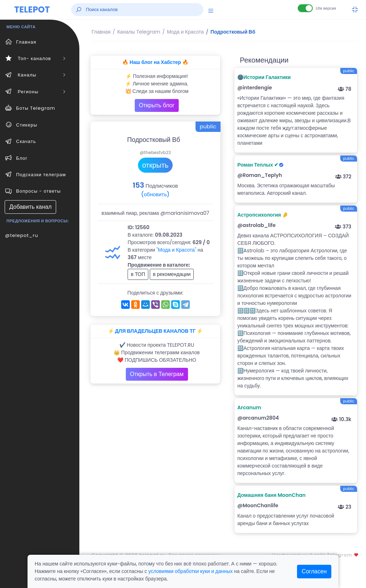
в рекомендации (172, 274)
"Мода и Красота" (176, 250)
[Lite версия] (305, 8)
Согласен (314, 571)
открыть (155, 165)
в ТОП (138, 274)
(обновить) (155, 194)
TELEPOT (32, 9)
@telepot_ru (22, 235)
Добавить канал (30, 207)
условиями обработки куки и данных (191, 571)
